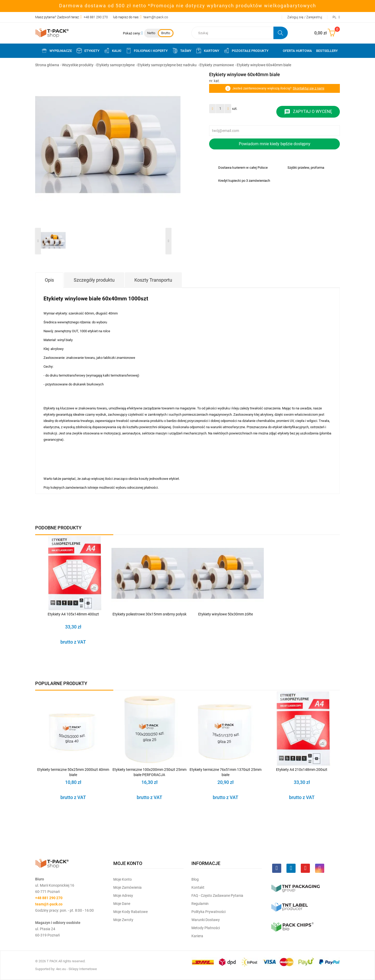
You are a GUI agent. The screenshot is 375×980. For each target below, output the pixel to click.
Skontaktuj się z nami (308, 88)
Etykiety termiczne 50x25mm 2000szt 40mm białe (73, 772)
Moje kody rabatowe (130, 912)
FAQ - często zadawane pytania (217, 896)
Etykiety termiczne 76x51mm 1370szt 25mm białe (226, 772)
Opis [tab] (49, 280)
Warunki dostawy (206, 920)
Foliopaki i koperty (147, 51)
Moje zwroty (123, 920)
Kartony (207, 51)
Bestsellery (327, 51)
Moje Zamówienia (127, 887)
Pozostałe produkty (246, 51)
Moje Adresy (123, 896)
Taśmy (182, 51)
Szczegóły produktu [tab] (94, 280)
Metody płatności (206, 928)
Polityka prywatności (208, 912)
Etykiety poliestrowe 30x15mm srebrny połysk (149, 614)
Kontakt (198, 887)
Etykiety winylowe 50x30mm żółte (226, 614)
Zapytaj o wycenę (308, 112)
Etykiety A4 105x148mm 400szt (73, 614)
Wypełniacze (57, 51)
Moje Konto (123, 879)
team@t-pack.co (156, 17)
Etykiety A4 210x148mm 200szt (302, 770)
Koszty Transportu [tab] (153, 280)
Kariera (197, 936)
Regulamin (200, 904)
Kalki (113, 51)
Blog (195, 879)
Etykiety (88, 51)
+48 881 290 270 (96, 17)
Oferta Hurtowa (297, 51)
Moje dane (122, 904)
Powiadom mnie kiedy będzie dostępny (275, 144)
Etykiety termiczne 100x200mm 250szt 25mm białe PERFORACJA (149, 772)
